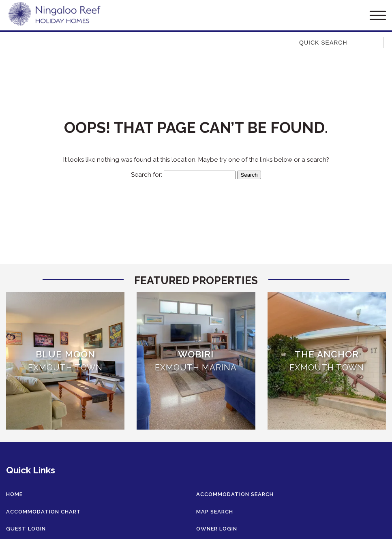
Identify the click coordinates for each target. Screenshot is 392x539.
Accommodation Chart (44, 512)
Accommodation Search (235, 494)
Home (14, 494)
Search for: (147, 175)
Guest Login (26, 529)
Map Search (215, 512)
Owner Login (217, 529)
